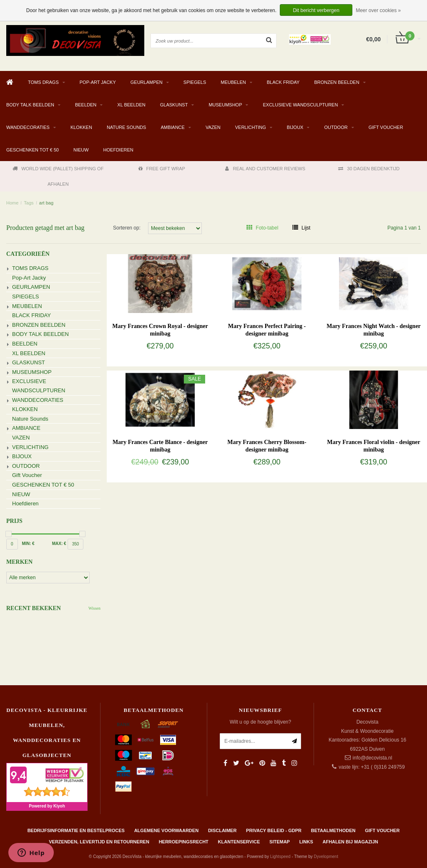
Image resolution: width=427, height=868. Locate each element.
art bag (46, 203)
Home (12, 203)
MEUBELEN (233, 82)
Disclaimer (222, 830)
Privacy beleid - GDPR (274, 830)
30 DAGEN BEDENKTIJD (369, 169)
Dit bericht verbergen (316, 10)
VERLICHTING (251, 127)
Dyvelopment (326, 857)
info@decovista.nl (373, 758)
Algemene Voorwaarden (166, 830)
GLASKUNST (174, 105)
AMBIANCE (172, 127)
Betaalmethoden (333, 830)
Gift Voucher (386, 127)
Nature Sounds (127, 127)
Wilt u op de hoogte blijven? (260, 722)
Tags (29, 203)
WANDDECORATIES (28, 127)
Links (306, 842)
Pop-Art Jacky (98, 82)
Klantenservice (239, 842)
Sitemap (280, 842)
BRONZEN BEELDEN (337, 82)
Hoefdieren (118, 150)
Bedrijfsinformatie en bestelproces (76, 830)
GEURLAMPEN (147, 82)
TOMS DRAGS (43, 82)
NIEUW (81, 150)
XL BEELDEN (131, 105)
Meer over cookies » (378, 10)
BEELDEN (86, 105)
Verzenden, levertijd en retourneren (99, 842)
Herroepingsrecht (184, 842)
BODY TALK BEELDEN (30, 105)
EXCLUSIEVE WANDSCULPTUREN (300, 105)
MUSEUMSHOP (225, 105)
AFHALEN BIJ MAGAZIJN (350, 842)
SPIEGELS (195, 82)
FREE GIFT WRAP (162, 169)
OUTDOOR (336, 127)
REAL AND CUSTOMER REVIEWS (265, 169)
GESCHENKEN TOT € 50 (33, 150)
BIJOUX (295, 127)
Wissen (94, 608)
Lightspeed (280, 857)
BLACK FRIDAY (283, 82)
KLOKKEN (81, 127)
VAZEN (213, 127)
